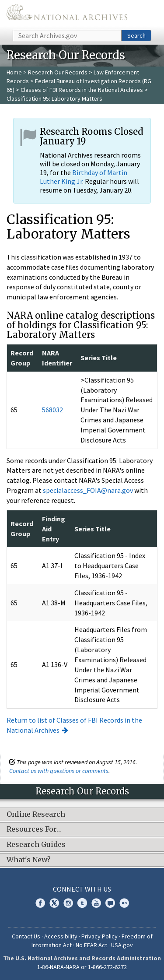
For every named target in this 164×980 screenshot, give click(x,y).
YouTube (96, 903)
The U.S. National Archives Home (67, 14)
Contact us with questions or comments (59, 771)
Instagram (68, 903)
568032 (52, 410)
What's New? (29, 860)
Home (14, 72)
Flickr (124, 903)
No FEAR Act (91, 945)
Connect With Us (82, 889)
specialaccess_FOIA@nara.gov (88, 490)
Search (136, 35)
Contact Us (26, 936)
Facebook (40, 903)
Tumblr (82, 903)
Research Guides (36, 845)
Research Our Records (58, 72)
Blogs (110, 903)
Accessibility (61, 936)
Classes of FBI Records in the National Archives (82, 90)
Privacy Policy (99, 936)
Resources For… (34, 829)
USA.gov (122, 945)
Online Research (36, 815)
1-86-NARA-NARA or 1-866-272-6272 (82, 967)
